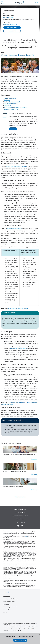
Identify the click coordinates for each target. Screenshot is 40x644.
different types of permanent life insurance (17, 166)
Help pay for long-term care (11, 104)
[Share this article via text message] (12, 55)
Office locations (20, 522)
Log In (36, 2)
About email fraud (7, 610)
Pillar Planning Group (9, 17)
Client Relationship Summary (9, 602)
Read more (34, 459)
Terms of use (6, 604)
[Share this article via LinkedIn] (28, 55)
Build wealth (7, 100)
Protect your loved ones (10, 98)
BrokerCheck (27, 536)
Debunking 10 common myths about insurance (15, 471)
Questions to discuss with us (11, 109)
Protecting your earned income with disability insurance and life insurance (19, 455)
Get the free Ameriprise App (21, 620)
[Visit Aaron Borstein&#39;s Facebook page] (19, 526)
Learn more (13, 129)
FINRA (29, 629)
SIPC (33, 629)
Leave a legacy (8, 105)
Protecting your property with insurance (13, 487)
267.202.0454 (7, 23)
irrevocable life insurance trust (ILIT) (19, 349)
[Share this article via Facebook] (21, 55)
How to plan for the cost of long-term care (18, 309)
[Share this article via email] (4, 55)
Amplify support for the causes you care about (16, 107)
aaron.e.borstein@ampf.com (10, 24)
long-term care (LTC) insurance (14, 228)
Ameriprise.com (7, 596)
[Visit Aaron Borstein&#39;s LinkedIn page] (22, 526)
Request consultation (12, 28)
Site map (5, 612)
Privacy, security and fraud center (10, 607)
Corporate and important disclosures (11, 599)
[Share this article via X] (33, 55)
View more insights (20, 497)
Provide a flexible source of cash (12, 102)
